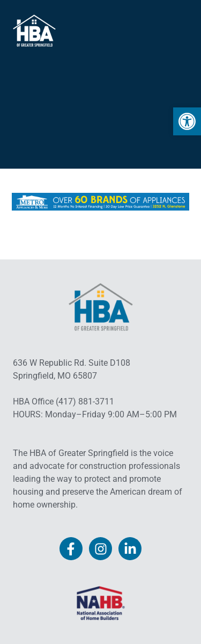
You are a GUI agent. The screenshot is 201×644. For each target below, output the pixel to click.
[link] (187, 121)
